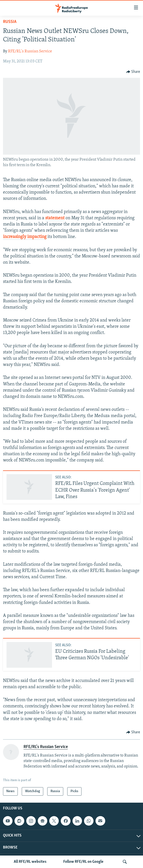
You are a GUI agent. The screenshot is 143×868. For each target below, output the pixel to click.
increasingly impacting (25, 237)
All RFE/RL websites (30, 862)
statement (55, 218)
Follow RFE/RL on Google (83, 862)
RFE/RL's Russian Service (30, 51)
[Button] (133, 72)
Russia (10, 22)
